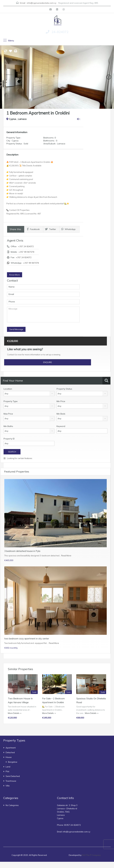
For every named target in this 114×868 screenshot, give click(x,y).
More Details (15, 713)
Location (8, 389)
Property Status (64, 389)
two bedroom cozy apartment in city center (27, 639)
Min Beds (61, 414)
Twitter (50, 229)
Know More (15, 275)
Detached (10, 752)
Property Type (11, 401)
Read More (66, 556)
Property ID (9, 439)
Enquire (48, 362)
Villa (8, 786)
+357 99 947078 (26, 252)
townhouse (11, 781)
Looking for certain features (18, 458)
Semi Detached (13, 776)
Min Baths (8, 426)
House (9, 757)
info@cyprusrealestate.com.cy (42, 3)
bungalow (13, 762)
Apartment (11, 748)
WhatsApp (68, 229)
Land (8, 767)
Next (109, 77)
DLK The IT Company (91, 855)
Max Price (8, 414)
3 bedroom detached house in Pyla (22, 551)
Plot (7, 771)
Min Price (61, 401)
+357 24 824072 (26, 246)
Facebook (33, 229)
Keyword (61, 426)
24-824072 (60, 32)
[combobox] (29, 394)
